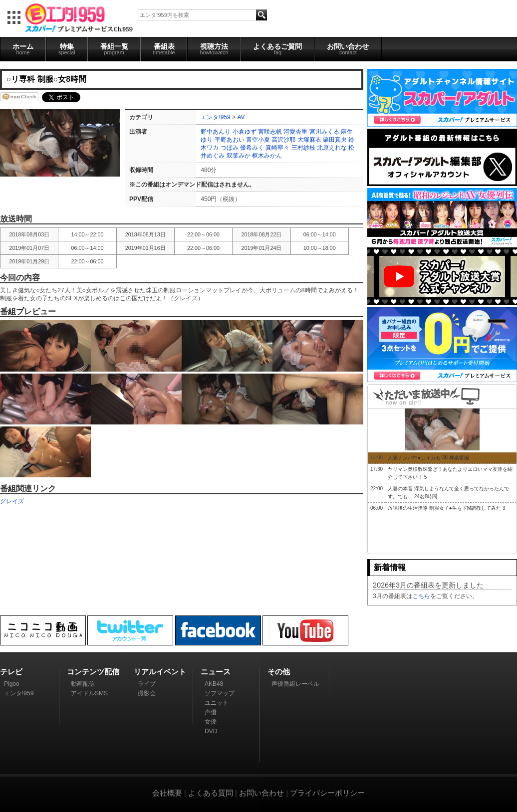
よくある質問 (211, 793)
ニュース (216, 672)
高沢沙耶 (283, 140)
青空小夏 (258, 140)
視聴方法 (214, 49)
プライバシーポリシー (327, 793)
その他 (279, 672)
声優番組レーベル (295, 684)
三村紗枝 (303, 148)
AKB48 (214, 684)
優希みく (252, 148)
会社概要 (167, 793)
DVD (211, 731)
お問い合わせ (348, 49)
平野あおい (230, 140)
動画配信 (83, 684)
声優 (211, 712)
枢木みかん (267, 156)
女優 (211, 722)
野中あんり (216, 132)
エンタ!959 (215, 117)
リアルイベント (160, 672)
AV (241, 117)
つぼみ (230, 148)
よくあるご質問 (277, 49)
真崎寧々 (277, 148)
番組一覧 (114, 49)
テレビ (11, 672)
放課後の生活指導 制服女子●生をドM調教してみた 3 (447, 508)
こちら (421, 596)
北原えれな (332, 148)
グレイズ (12, 501)
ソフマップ (220, 693)
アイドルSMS (89, 693)
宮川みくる (324, 132)
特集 (67, 49)
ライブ (147, 684)
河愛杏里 (295, 132)
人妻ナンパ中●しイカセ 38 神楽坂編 (428, 458)
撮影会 (147, 693)
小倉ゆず (245, 132)
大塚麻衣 (309, 140)
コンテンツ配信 (93, 672)
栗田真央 (335, 140)
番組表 (164, 49)
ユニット (217, 703)
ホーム (23, 49)
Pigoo (12, 684)
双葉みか (239, 156)
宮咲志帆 (270, 132)
